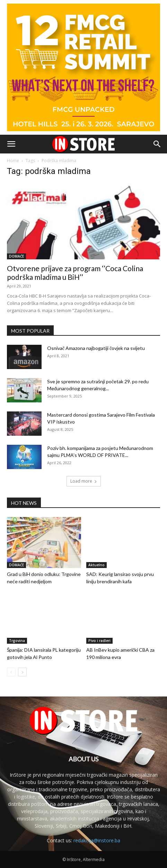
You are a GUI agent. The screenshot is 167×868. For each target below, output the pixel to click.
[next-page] (22, 672)
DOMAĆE (16, 256)
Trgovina (17, 641)
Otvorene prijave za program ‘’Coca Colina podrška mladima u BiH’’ (75, 273)
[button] (11, 144)
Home (13, 161)
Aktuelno (96, 565)
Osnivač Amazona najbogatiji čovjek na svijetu (96, 348)
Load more (84, 481)
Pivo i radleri (99, 641)
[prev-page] (11, 672)
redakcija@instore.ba (97, 840)
